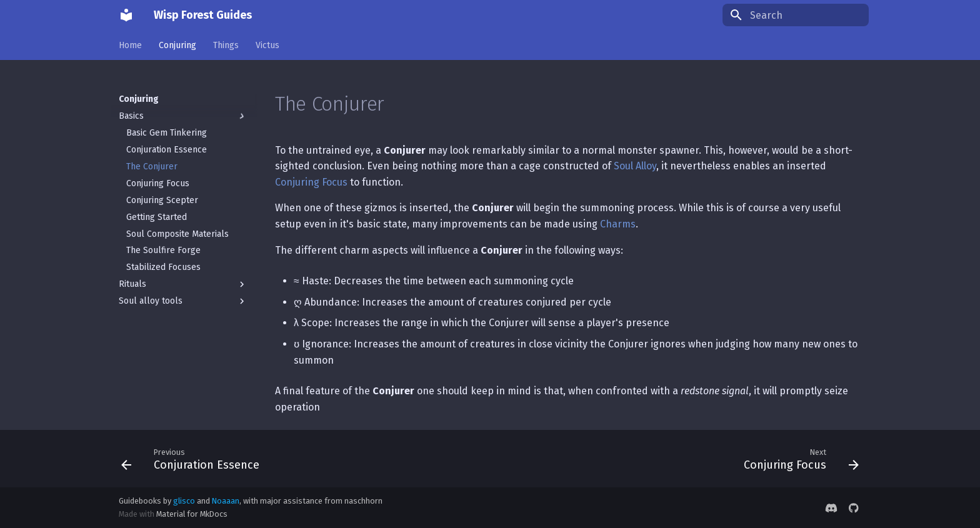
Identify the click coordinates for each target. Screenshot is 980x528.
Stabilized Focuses (163, 267)
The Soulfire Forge (163, 250)
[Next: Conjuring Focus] (798, 459)
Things (226, 45)
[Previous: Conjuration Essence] (194, 459)
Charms (618, 224)
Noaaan (226, 501)
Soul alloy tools (183, 301)
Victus (267, 45)
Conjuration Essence (167, 150)
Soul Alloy (635, 166)
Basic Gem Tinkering (167, 133)
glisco (184, 501)
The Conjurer (152, 167)
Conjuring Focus (158, 183)
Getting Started (157, 217)
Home (130, 45)
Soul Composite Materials (177, 234)
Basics (183, 116)
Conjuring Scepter (162, 200)
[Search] (796, 15)
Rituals (183, 284)
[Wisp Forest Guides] (126, 15)
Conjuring (177, 45)
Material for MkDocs (192, 514)
